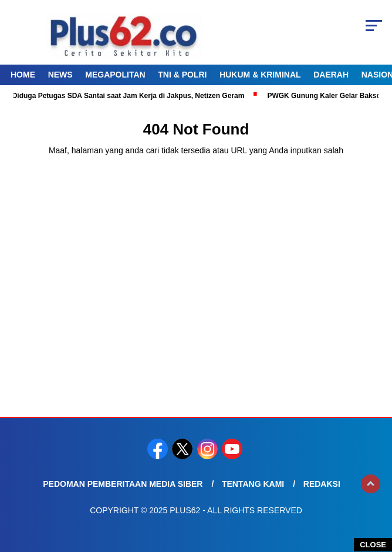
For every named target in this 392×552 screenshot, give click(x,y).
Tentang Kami (253, 484)
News (60, 75)
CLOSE (373, 545)
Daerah (331, 75)
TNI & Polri (182, 75)
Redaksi (322, 484)
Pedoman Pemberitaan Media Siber (123, 484)
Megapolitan (115, 75)
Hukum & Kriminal (260, 75)
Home (23, 75)
